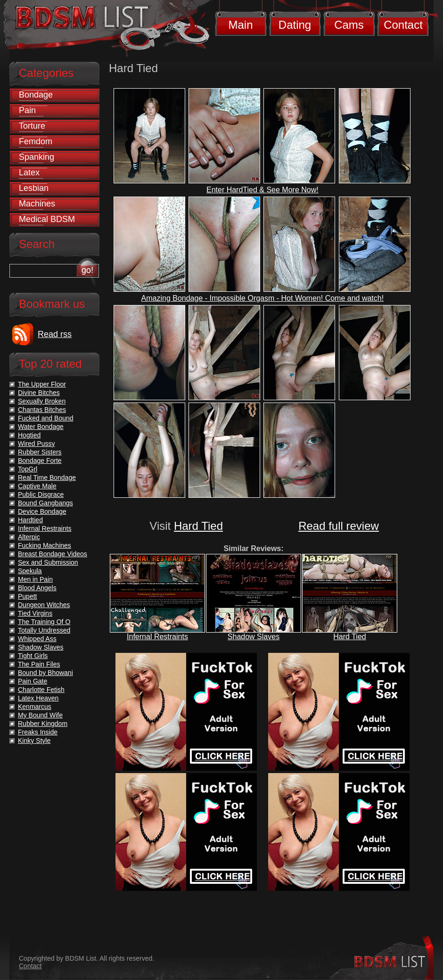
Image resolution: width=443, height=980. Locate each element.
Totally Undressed (44, 630)
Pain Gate (33, 681)
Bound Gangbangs (45, 503)
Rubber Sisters (40, 452)
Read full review (339, 526)
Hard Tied (198, 526)
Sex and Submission (48, 562)
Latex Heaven (38, 698)
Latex (29, 173)
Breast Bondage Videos (53, 554)
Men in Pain (35, 579)
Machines (37, 204)
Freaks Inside (38, 732)
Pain (27, 110)
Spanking (37, 157)
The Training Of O (44, 622)
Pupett (27, 596)
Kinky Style (34, 741)
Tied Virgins (35, 613)
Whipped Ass (37, 639)
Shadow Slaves (254, 637)
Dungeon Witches (44, 605)
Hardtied (30, 520)
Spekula (30, 571)
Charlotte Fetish (41, 690)
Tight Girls (33, 656)
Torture (32, 126)
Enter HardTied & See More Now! (263, 190)
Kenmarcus (35, 707)
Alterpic (29, 537)
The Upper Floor (42, 384)
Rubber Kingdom (43, 724)
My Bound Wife (40, 715)
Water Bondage (41, 427)
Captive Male (37, 486)
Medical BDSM (47, 219)
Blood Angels (37, 588)
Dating (295, 25)
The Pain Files (39, 664)
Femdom (36, 141)
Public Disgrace (41, 494)
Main (240, 25)
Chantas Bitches (42, 410)
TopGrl (28, 469)
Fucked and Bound (46, 418)
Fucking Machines (45, 545)
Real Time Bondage (47, 478)
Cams (349, 25)
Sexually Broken (42, 401)
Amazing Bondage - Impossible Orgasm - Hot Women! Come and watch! (263, 298)
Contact (403, 25)
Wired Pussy (37, 444)
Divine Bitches (39, 393)
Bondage (36, 95)
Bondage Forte (40, 461)
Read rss (55, 334)
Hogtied (29, 435)
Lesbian (34, 188)
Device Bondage (42, 511)
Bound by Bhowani (45, 673)
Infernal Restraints (157, 637)
